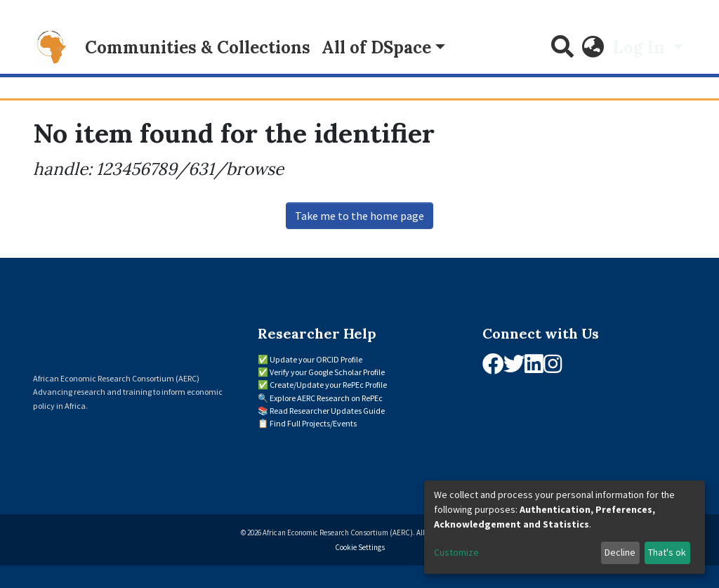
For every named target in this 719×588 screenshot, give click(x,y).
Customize (456, 552)
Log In (641, 47)
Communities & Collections (198, 47)
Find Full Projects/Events (313, 423)
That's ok (667, 552)
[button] (593, 48)
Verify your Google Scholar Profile (327, 372)
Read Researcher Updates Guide (327, 411)
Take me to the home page (359, 216)
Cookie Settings (360, 547)
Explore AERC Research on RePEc (326, 398)
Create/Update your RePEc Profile (328, 385)
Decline (620, 552)
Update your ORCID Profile (316, 359)
